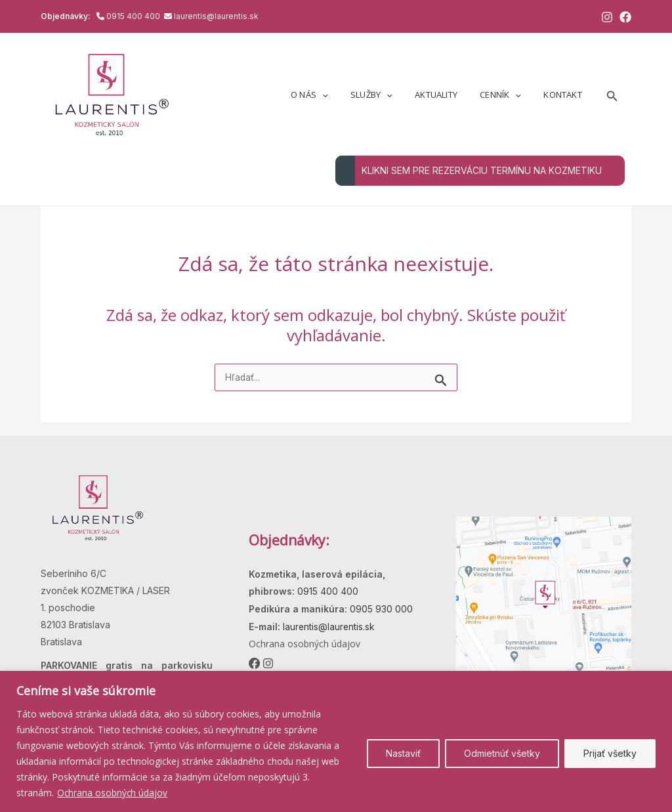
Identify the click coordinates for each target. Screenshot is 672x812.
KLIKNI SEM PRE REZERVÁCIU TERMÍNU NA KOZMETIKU (469, 171)
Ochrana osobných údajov (113, 793)
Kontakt (565, 95)
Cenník (508, 95)
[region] (336, 741)
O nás (334, 95)
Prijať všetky (610, 753)
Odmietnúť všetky (502, 753)
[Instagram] (607, 17)
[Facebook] (625, 17)
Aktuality (450, 95)
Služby (390, 95)
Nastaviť (403, 753)
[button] (346, 95)
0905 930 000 (380, 609)
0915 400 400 (134, 16)
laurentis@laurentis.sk (216, 16)
